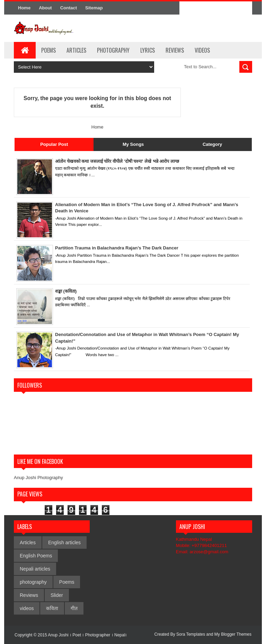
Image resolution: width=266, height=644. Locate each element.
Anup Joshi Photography (38, 478)
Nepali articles (35, 569)
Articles (76, 50)
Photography (113, 50)
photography (33, 582)
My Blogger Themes (233, 634)
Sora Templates (191, 634)
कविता (52, 608)
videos (27, 608)
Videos (202, 50)
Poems (48, 50)
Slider (57, 595)
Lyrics (148, 50)
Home (24, 8)
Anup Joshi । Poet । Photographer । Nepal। (87, 635)
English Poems (36, 556)
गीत (74, 608)
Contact (69, 8)
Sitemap (94, 8)
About (45, 8)
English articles (64, 542)
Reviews (175, 50)
